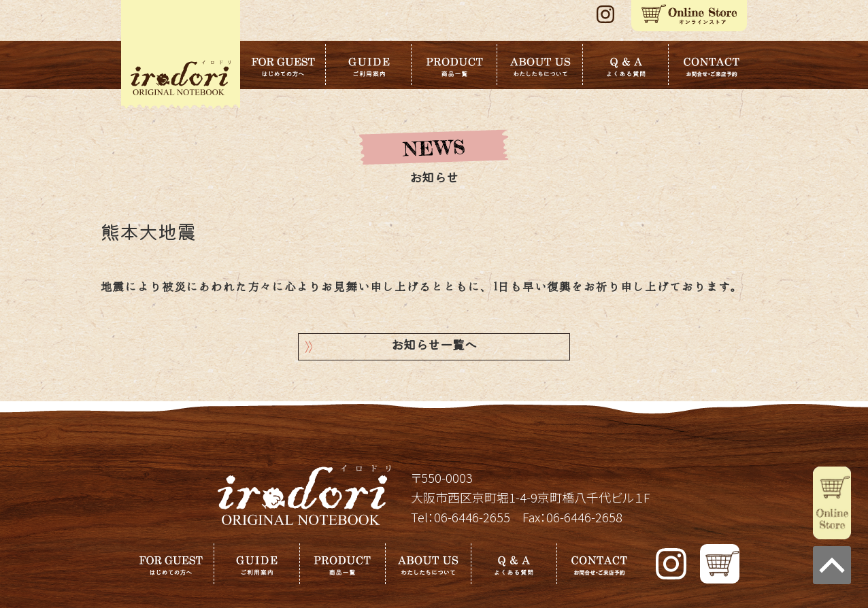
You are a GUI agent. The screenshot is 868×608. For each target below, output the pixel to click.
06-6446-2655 (472, 517)
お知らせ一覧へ (434, 347)
